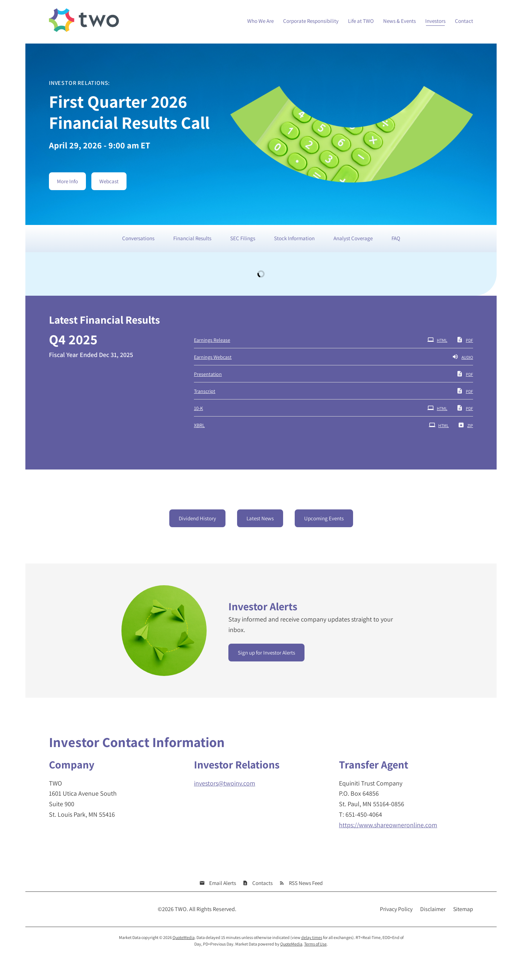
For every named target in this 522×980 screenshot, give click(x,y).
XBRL (199, 425)
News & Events (399, 21)
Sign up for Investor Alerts (266, 653)
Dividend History (197, 518)
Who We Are (260, 21)
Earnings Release (212, 340)
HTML (437, 340)
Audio (463, 357)
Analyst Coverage (353, 238)
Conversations (138, 238)
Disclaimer (433, 909)
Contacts (262, 883)
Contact (464, 21)
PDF (465, 340)
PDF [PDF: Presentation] (465, 374)
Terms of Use (315, 944)
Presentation (208, 374)
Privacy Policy (396, 909)
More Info (67, 181)
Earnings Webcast (213, 357)
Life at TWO (361, 21)
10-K (198, 408)
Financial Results (192, 238)
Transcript (205, 391)
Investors (435, 21)
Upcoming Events (324, 518)
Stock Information (294, 238)
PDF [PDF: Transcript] (465, 391)
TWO (181, 909)
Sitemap (463, 909)
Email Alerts (223, 883)
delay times (312, 937)
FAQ (396, 238)
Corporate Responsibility (311, 21)
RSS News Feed (306, 883)
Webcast (109, 181)
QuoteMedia (184, 937)
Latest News (260, 518)
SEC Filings (243, 238)
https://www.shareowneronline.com (388, 825)
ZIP (465, 425)
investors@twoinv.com (225, 783)
